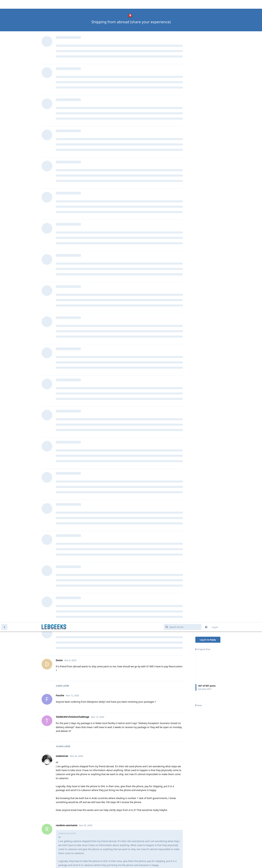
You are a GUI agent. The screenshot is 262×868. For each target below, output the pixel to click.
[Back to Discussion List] (4, 4)
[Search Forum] (183, 4)
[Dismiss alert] (79, 861)
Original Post (203, 27)
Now (198, 83)
